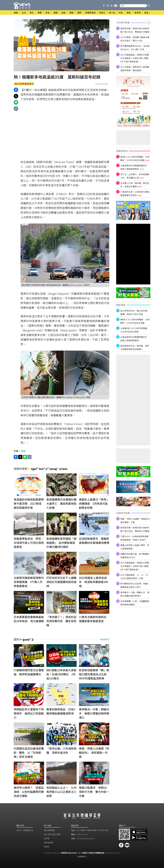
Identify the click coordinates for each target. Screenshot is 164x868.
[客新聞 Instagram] (108, 6)
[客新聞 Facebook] (104, 6)
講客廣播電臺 (49, 830)
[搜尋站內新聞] (133, 6)
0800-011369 (82, 834)
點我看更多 (105, 639)
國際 (23, 451)
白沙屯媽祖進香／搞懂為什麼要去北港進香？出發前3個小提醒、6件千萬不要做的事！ (135, 58)
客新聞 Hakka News (69, 853)
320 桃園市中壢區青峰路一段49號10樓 (92, 830)
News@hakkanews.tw (86, 838)
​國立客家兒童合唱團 (52, 834)
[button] (149, 6)
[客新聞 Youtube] (116, 6)
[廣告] (133, 102)
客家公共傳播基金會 (25, 830)
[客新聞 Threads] (111, 6)
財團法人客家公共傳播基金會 (93, 853)
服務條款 (82, 856)
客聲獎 (47, 847)
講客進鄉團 (48, 842)
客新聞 (47, 838)
